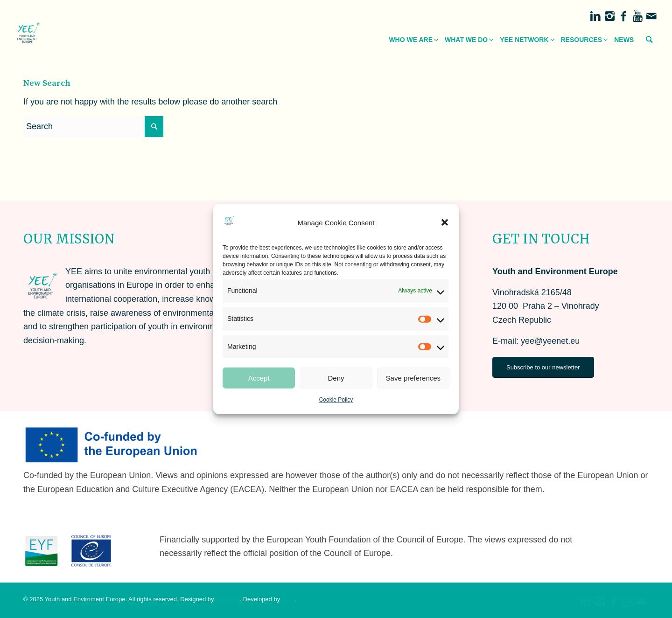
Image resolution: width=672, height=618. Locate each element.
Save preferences (413, 378)
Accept (259, 378)
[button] (445, 222)
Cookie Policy (336, 400)
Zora (288, 599)
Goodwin (227, 599)
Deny (336, 378)
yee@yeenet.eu (550, 341)
